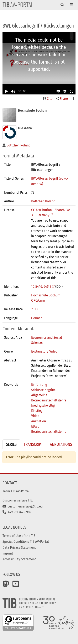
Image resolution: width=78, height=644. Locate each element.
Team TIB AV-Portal (16, 491)
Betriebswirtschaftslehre (49, 431)
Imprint (8, 553)
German (37, 318)
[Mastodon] (6, 585)
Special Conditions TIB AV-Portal (26, 541)
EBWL (35, 426)
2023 (34, 309)
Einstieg (37, 411)
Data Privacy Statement (19, 547)
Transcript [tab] (33, 444)
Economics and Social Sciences (47, 340)
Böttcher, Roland (43, 201)
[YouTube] (16, 585)
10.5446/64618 (41, 286)
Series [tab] (11, 444)
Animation (39, 421)
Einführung (39, 384)
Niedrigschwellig (43, 405)
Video (35, 416)
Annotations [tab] (61, 444)
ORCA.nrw (38, 300)
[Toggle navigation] (62, 5)
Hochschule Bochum (46, 295)
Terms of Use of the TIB (19, 536)
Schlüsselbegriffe (43, 390)
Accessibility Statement (19, 559)
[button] (58, 91)
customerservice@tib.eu (23, 506)
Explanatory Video (44, 351)
